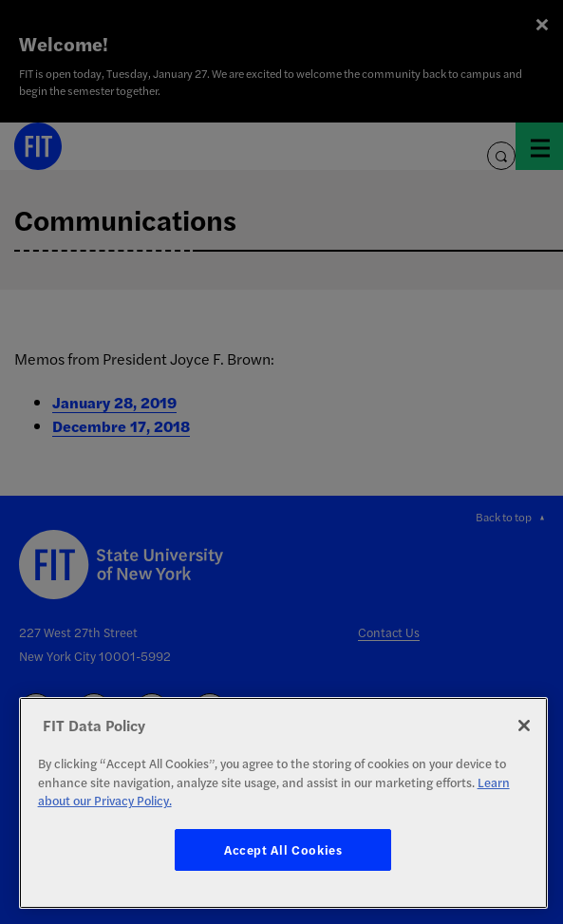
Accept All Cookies (283, 849)
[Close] (524, 726)
